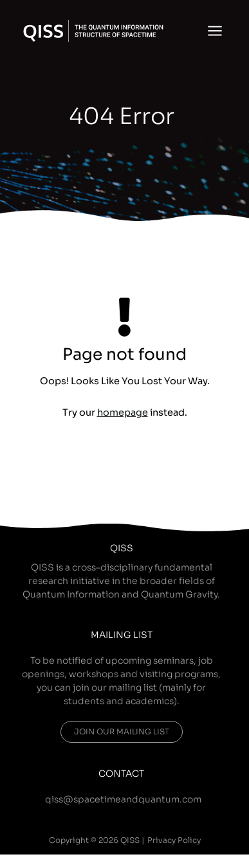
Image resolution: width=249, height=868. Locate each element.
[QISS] (93, 31)
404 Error (122, 116)
